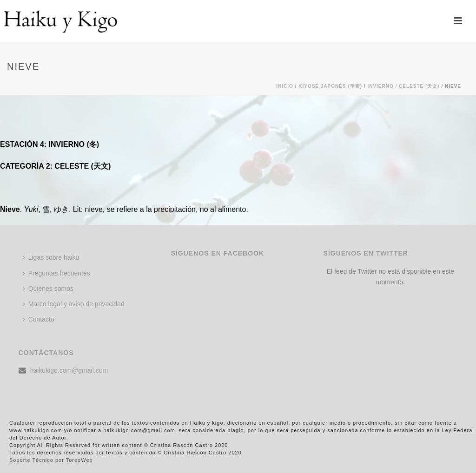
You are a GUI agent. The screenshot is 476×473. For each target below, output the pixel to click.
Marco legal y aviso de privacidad (74, 304)
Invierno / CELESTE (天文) (403, 86)
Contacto (39, 319)
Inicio (285, 86)
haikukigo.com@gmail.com (69, 370)
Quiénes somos (48, 289)
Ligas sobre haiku (51, 257)
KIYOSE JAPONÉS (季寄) (330, 86)
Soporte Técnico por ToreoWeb (51, 460)
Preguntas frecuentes (56, 273)
